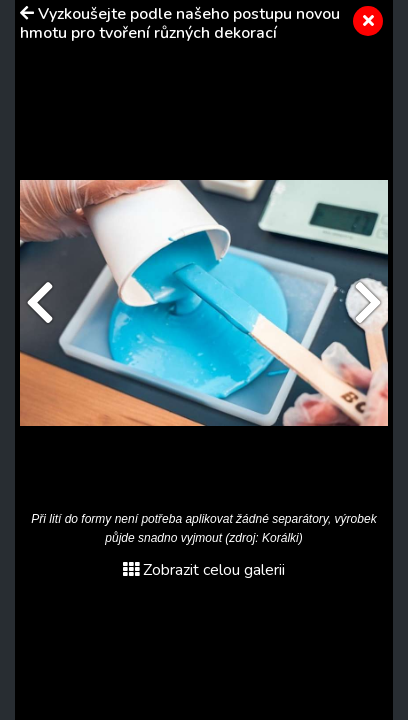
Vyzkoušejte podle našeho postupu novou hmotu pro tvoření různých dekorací (180, 23)
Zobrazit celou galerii (204, 570)
